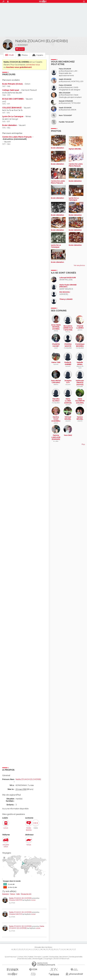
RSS (25, 957)
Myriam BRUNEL (75, 149)
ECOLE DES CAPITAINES (13, 99)
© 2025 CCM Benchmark (62, 959)
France (12, 894)
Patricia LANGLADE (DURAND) (56, 437)
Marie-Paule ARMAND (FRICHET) (68, 286)
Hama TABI (56, 362)
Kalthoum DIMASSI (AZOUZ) (80, 383)
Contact (21, 957)
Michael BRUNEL (68, 418)
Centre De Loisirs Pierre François (17, 137)
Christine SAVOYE (15, 900)
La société (45, 957)
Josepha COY (68, 382)
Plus (83, 444)
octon (33, 900)
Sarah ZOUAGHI (65, 108)
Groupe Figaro (48, 959)
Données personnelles (76, 957)
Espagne (6, 894)
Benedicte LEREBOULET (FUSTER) (68, 328)
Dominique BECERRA (80, 345)
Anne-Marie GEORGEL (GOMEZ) (56, 327)
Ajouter (21, 49)
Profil (11, 55)
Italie (18, 894)
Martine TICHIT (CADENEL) (56, 419)
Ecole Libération (9, 125)
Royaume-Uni (26, 894)
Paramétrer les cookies (25, 959)
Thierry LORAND (66, 299)
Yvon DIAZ (68, 435)
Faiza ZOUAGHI (65, 69)
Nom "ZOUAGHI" (65, 115)
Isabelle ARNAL (80, 363)
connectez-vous (33, 65)
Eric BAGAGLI (65, 292)
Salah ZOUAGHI (65, 79)
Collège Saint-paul (11, 90)
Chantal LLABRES (80, 327)
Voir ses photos (79, 265)
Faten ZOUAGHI (65, 85)
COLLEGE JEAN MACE (12, 108)
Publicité (31, 957)
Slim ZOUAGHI (64, 93)
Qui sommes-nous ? (11, 957)
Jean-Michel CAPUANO (56, 382)
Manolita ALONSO (56, 400)
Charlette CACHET (56, 345)
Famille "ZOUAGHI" (66, 122)
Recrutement (64, 957)
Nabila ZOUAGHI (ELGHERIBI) (20, 898)
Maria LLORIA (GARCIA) (68, 401)
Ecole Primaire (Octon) (12, 84)
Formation (38, 957)
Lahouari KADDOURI (68, 278)
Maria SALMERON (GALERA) (80, 401)
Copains (40, 55)
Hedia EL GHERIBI (68, 363)
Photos (25, 55)
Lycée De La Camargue (13, 116)
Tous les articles (54, 957)
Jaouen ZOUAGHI (66, 101)
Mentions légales (38, 959)
